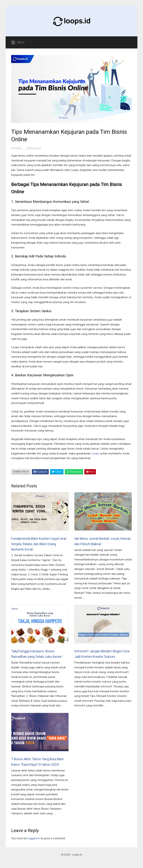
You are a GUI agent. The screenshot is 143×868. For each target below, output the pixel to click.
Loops (96, 453)
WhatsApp (74, 472)
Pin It (90, 472)
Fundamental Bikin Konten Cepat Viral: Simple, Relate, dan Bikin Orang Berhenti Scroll (39, 544)
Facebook (40, 472)
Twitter (57, 472)
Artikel (16, 149)
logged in (34, 838)
